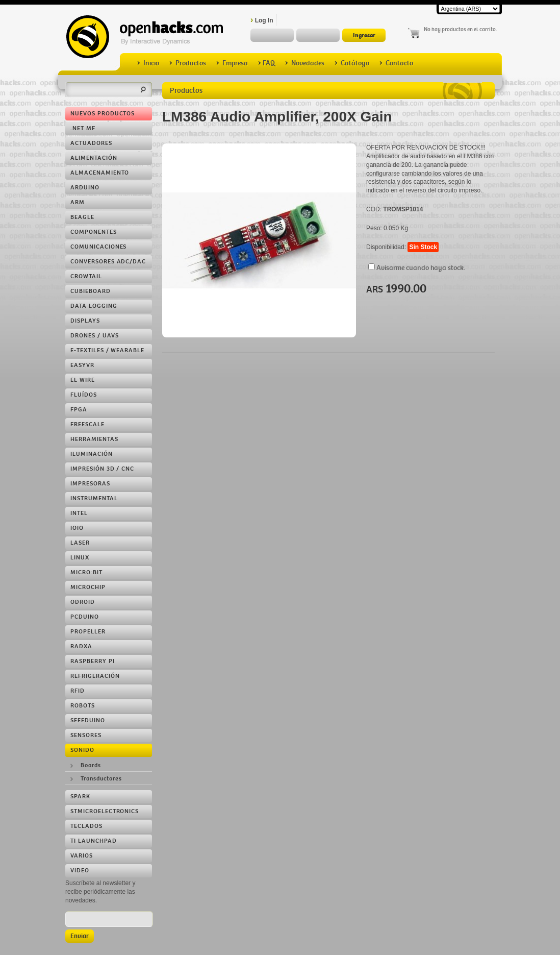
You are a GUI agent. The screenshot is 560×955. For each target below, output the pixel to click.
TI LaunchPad (94, 841)
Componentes (94, 232)
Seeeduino (88, 720)
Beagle (82, 217)
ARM (78, 202)
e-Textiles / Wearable (107, 350)
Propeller (88, 632)
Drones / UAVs (94, 336)
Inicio (148, 63)
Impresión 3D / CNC (102, 469)
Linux (80, 558)
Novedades (305, 63)
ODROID (83, 602)
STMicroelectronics (105, 811)
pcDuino (85, 617)
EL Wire (83, 380)
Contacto (396, 63)
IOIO (77, 528)
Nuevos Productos (103, 114)
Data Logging (94, 306)
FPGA (79, 410)
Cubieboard (91, 291)
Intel (79, 513)
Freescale (87, 424)
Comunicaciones (98, 247)
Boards (91, 765)
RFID (78, 691)
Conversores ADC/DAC (108, 262)
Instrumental (94, 498)
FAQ (266, 63)
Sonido (82, 750)
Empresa (232, 63)
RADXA (81, 646)
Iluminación (92, 454)
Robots (83, 706)
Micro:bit (86, 572)
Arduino (85, 188)
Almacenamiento (100, 173)
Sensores (86, 735)
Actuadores (91, 143)
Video (80, 871)
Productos (188, 63)
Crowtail (86, 276)
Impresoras (90, 484)
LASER (80, 543)
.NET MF (83, 128)
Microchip (88, 587)
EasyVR (82, 365)
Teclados (86, 826)
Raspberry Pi (93, 661)
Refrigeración (95, 676)
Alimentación (94, 158)
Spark (80, 797)
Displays (85, 321)
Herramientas (94, 439)
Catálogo (352, 63)
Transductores (101, 779)
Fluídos (84, 395)
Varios (82, 856)
